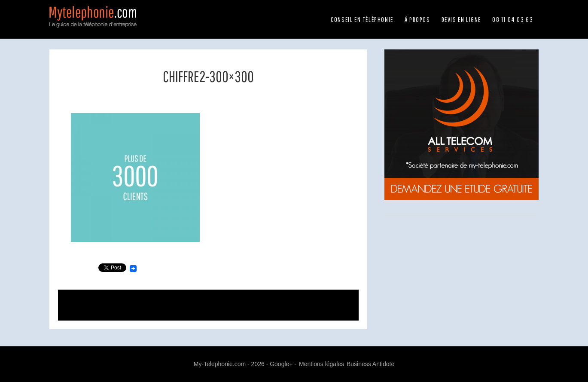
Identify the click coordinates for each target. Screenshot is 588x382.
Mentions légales (321, 364)
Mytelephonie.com (94, 21)
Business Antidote (370, 364)
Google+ (281, 364)
